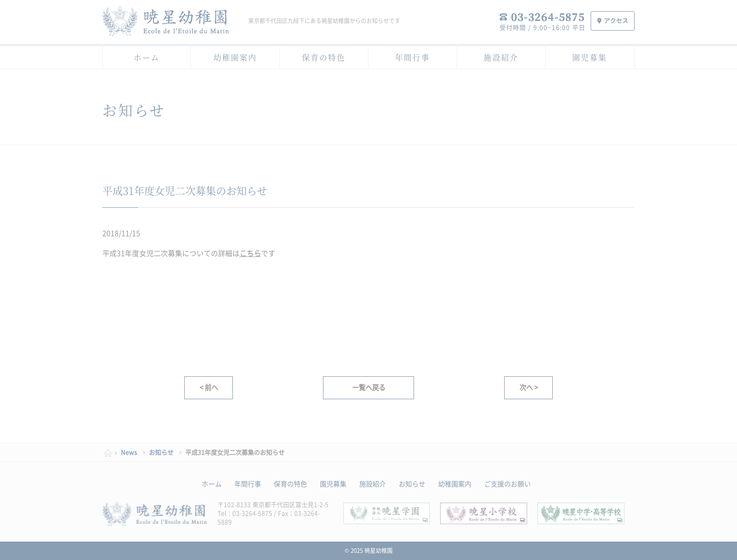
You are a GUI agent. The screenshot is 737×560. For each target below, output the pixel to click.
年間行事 (413, 57)
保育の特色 (324, 57)
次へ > (529, 387)
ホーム (147, 57)
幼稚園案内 (235, 57)
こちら (250, 253)
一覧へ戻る (369, 387)
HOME (111, 453)
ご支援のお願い (507, 483)
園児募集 (590, 57)
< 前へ (209, 387)
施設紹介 (501, 57)
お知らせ (412, 483)
